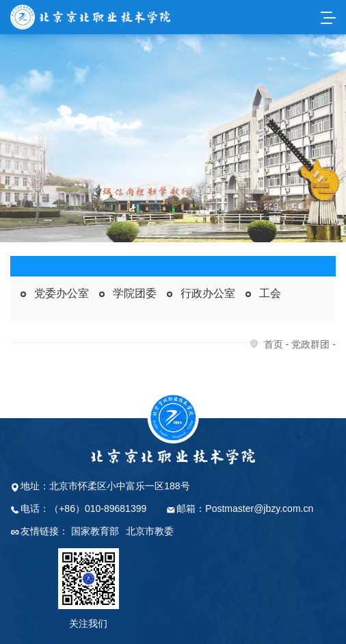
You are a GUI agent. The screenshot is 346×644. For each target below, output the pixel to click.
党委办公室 (62, 293)
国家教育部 (95, 531)
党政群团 (310, 344)
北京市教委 (150, 531)
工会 (270, 293)
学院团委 (135, 293)
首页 (274, 344)
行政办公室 (208, 293)
